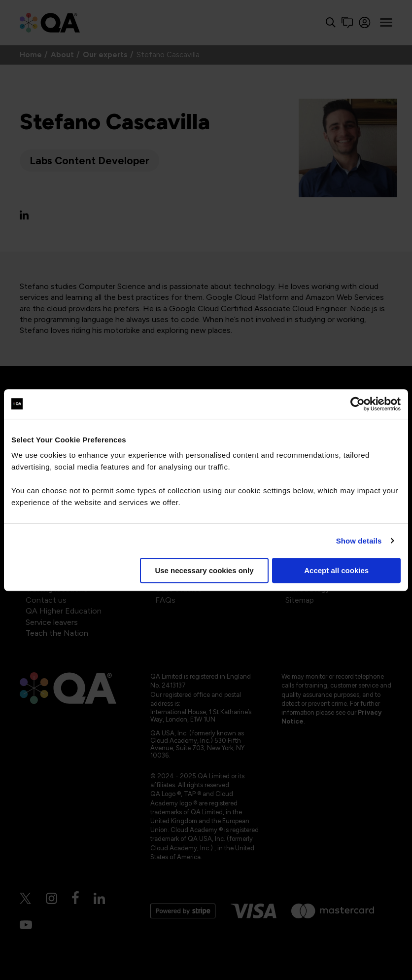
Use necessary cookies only (204, 570)
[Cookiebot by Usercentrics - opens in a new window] (358, 404)
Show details (359, 541)
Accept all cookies (336, 570)
